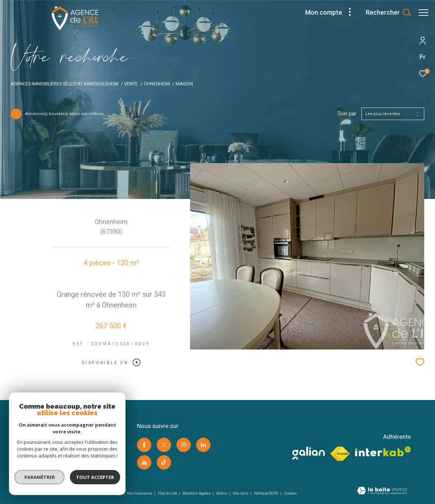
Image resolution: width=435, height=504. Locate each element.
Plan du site (168, 493)
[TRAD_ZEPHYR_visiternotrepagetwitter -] (164, 445)
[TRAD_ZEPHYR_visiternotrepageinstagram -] (184, 445)
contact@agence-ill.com (49, 460)
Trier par (347, 114)
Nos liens (241, 493)
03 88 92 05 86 (39, 452)
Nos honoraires (140, 493)
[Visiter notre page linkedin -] (203, 445)
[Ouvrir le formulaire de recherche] (385, 13)
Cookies (290, 493)
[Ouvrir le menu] (424, 13)
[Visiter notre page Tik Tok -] (164, 462)
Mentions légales (197, 493)
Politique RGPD (266, 493)
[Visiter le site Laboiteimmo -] (382, 491)
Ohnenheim (157, 84)
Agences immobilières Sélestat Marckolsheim (65, 84)
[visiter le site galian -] (309, 453)
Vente (131, 84)
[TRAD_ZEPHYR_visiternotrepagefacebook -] (144, 445)
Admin (222, 493)
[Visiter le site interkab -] (383, 451)
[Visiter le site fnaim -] (340, 454)
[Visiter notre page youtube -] (144, 462)
